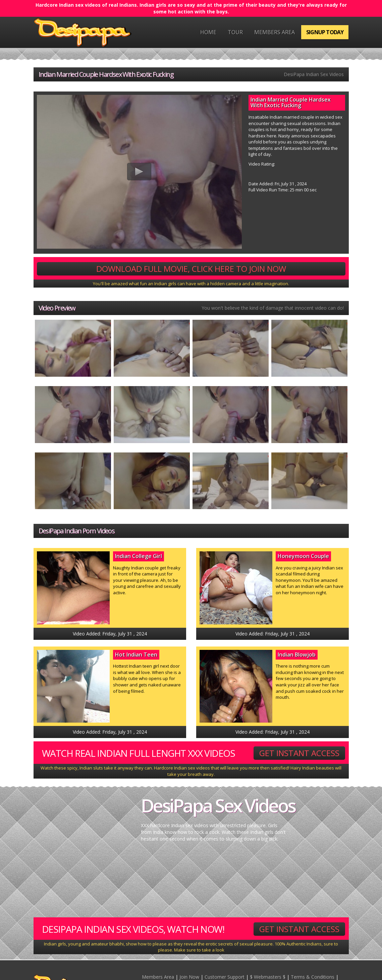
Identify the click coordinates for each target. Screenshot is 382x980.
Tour (235, 32)
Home (208, 32)
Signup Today (325, 32)
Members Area (275, 32)
